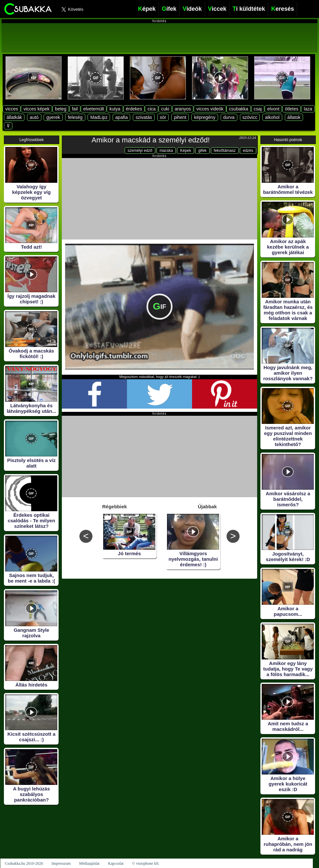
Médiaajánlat (89, 863)
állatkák (14, 117)
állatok (294, 117)
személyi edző (140, 151)
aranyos (183, 109)
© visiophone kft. (146, 863)
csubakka (238, 109)
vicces (12, 109)
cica (152, 109)
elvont (273, 109)
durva (229, 117)
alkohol (272, 117)
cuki (165, 109)
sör (163, 117)
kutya (115, 109)
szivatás (144, 117)
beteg (61, 109)
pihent (180, 117)
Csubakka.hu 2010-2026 (24, 863)
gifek (202, 151)
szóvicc (250, 117)
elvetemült (94, 109)
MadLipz (99, 117)
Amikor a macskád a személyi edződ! (151, 140)
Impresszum (61, 863)
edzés (248, 151)
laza (308, 109)
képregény (205, 117)
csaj (258, 109)
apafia (121, 117)
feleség (75, 117)
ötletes (291, 109)
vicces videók (210, 109)
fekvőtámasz (225, 151)
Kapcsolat (116, 863)
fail (75, 109)
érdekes (134, 109)
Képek (186, 151)
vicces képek (36, 109)
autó (34, 117)
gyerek (53, 117)
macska (166, 151)
